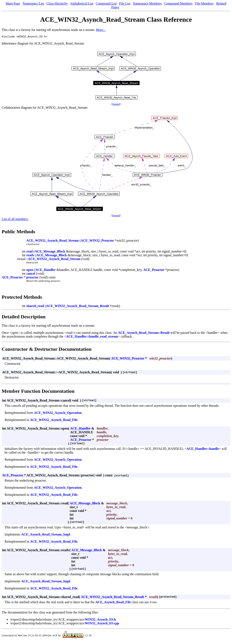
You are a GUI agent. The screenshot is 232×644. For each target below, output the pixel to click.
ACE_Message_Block (50, 252)
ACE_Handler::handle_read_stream (92, 337)
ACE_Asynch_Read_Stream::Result (144, 333)
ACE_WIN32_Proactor (97, 241)
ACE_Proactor (154, 270)
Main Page (13, 3)
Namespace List (33, 3)
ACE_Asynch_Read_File (113, 603)
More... (101, 30)
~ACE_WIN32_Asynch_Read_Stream (53, 260)
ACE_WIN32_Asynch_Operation (58, 413)
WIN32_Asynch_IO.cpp (102, 624)
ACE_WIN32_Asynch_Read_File (54, 420)
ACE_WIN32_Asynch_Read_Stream (52, 241)
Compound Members (178, 3)
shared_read (35, 307)
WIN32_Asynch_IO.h (100, 620)
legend (116, 105)
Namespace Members (147, 3)
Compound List (106, 3)
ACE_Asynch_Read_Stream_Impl (46, 535)
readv (30, 256)
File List (125, 3)
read (30, 252)
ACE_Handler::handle (203, 449)
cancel (31, 274)
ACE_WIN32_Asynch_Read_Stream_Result (78, 307)
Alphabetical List (82, 3)
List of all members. (15, 220)
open (30, 270)
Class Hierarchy (57, 3)
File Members (204, 3)
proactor (32, 278)
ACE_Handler (45, 270)
